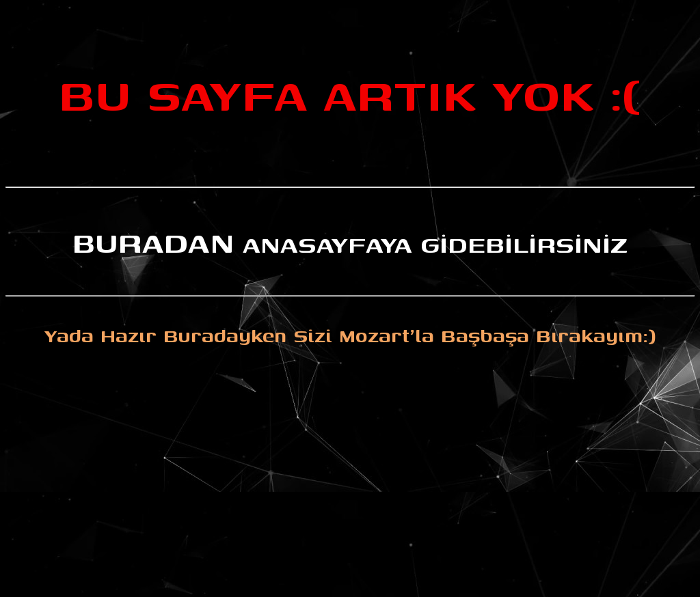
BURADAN (153, 241)
